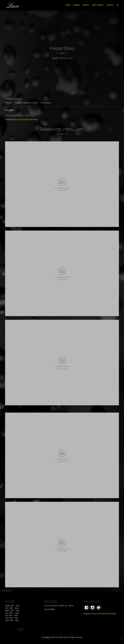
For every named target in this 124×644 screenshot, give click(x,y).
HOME (68, 5)
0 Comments (46, 103)
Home (55, 58)
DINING (77, 5)
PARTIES (86, 5)
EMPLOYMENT (98, 5)
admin (8, 103)
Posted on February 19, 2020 (26, 103)
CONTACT (110, 5)
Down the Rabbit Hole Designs (105, 614)
